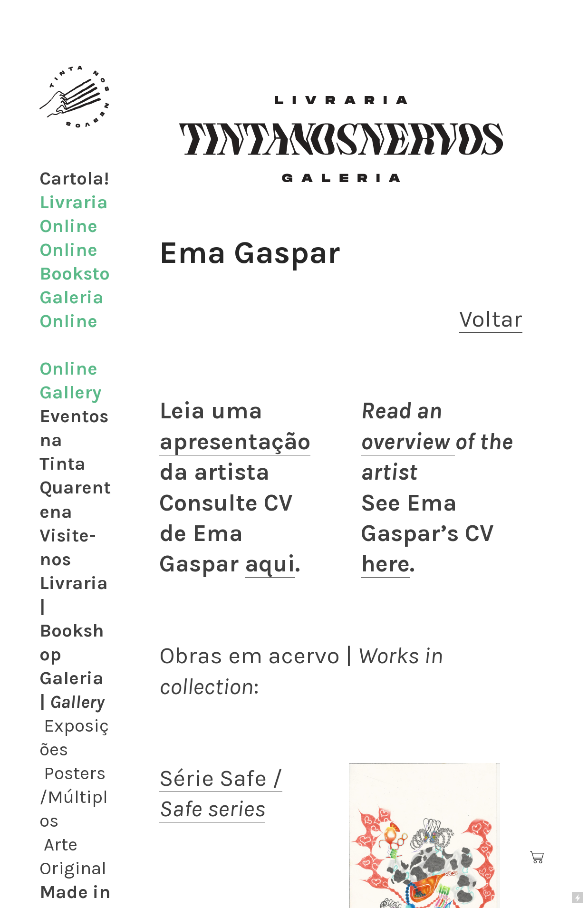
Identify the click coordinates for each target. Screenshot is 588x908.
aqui (270, 564)
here (385, 564)
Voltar (491, 319)
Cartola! (74, 179)
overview (408, 441)
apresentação (235, 441)
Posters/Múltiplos (74, 797)
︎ (538, 858)
